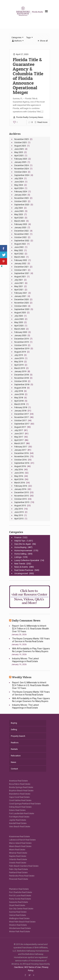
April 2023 (19, 218)
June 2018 (19, 394)
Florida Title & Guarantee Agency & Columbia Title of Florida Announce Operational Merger (28, 76)
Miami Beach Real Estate (20, 846)
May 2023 (19, 214)
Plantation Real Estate (19, 889)
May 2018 (19, 398)
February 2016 (21, 486)
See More (19, 967)
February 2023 (21, 224)
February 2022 (21, 260)
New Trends (20, 564)
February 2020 (21, 332)
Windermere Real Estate (20, 928)
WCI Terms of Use (32, 967)
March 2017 (20, 443)
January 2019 (20, 371)
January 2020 (20, 335)
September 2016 (22, 463)
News (13, 762)
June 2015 (19, 512)
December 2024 (21, 165)
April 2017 (19, 440)
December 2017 (21, 414)
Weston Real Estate (18, 925)
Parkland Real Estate (18, 872)
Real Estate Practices (24, 570)
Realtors (15, 743)
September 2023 (22, 205)
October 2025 (20, 142)
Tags (30, 37)
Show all (42, 41)
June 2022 (19, 247)
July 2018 (19, 391)
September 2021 (22, 273)
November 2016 (21, 456)
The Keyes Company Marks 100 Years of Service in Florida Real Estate (31, 640)
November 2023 (21, 198)
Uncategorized (21, 573)
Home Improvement (23, 551)
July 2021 (19, 280)
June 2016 (19, 473)
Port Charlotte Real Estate (21, 892)
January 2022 (20, 263)
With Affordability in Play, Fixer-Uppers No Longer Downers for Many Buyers (31, 650)
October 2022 (20, 237)
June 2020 (19, 319)
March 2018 (20, 404)
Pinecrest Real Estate (19, 879)
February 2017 (21, 447)
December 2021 (21, 267)
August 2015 (20, 505)
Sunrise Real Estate (18, 912)
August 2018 (20, 388)
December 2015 (21, 492)
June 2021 (19, 283)
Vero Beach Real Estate (20, 827)
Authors (18, 41)
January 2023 (20, 227)
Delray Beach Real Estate (20, 807)
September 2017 (22, 424)
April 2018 (19, 401)
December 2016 (21, 453)
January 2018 (20, 411)
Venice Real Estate (17, 915)
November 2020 (21, 303)
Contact (14, 769)
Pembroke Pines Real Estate (22, 876)
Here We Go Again (23, 544)
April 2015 (19, 519)
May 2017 (19, 437)
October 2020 (20, 306)
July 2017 (19, 430)
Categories (18, 37)
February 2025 (21, 159)
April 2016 (19, 479)
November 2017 (21, 417)
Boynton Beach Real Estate (21, 791)
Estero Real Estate (17, 810)
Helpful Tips (20, 541)
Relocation (16, 756)
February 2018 (21, 407)
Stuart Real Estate (17, 905)
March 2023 (20, 221)
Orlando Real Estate (18, 859)
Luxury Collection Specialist (27, 560)
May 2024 (19, 185)
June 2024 (19, 182)
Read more (42, 122)
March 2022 (20, 257)
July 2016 (19, 470)
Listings (18, 557)
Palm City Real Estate (18, 869)
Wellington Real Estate (19, 918)
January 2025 (20, 162)
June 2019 (19, 358)
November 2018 (21, 378)
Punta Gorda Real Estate (20, 899)
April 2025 (19, 156)
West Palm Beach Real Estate (22, 922)
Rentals (14, 749)
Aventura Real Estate (18, 781)
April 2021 (19, 290)
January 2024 (20, 195)
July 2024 (19, 178)
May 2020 (19, 322)
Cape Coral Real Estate (19, 797)
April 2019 (19, 365)
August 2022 (20, 244)
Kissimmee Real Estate (19, 836)
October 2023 (20, 201)
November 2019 (21, 342)
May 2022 (19, 250)
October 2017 (20, 420)
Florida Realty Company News (30, 117)
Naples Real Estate (18, 856)
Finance (18, 537)
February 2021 (21, 293)
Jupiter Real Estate (18, 820)
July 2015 (19, 509)
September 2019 (22, 348)
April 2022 (19, 254)
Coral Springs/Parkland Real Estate (25, 804)
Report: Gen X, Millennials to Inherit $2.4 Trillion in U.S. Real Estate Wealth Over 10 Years (31, 629)
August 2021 (20, 277)
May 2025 (19, 152)
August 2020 (20, 313)
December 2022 (21, 231)
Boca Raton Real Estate (20, 784)
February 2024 (21, 191)
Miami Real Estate (17, 850)
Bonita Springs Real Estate (21, 787)
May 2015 (19, 515)
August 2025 (20, 146)
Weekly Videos (22, 677)
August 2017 (20, 427)
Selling (14, 729)
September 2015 (22, 502)
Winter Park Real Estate (20, 931)
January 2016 (20, 489)
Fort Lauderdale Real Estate (22, 813)
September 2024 (22, 175)
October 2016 (20, 460)
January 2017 (20, 450)
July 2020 (19, 316)
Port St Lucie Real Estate (20, 896)
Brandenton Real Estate (20, 794)
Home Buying (20, 547)
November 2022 (21, 234)
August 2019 (20, 352)
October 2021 (20, 270)
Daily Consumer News (26, 620)
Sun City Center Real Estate (21, 909)
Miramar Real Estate (18, 853)
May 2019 (19, 362)
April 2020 (19, 326)
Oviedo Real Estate (18, 863)
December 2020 (21, 299)
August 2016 (20, 466)
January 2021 (20, 296)
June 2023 (19, 211)
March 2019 (20, 368)
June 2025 (19, 149)
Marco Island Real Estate (20, 843)
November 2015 (21, 496)
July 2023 (19, 208)
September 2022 (22, 241)
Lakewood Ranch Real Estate (22, 840)
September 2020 (22, 309)
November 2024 (21, 169)
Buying (14, 723)
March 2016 (20, 483)
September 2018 (22, 384)
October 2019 (20, 345)
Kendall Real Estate (18, 823)
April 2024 (19, 188)
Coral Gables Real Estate (20, 800)
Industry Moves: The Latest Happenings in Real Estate (25, 660)
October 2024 (20, 172)
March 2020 (20, 329)
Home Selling (20, 554)
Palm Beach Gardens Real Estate (24, 866)
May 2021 (19, 286)
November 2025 (21, 139)
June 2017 (19, 434)
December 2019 (21, 339)
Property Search (18, 736)
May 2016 (19, 476)
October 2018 (20, 381)
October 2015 (20, 499)
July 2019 (19, 355)
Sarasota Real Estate (18, 902)
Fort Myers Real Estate (19, 817)
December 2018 (21, 375)
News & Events (21, 567)
